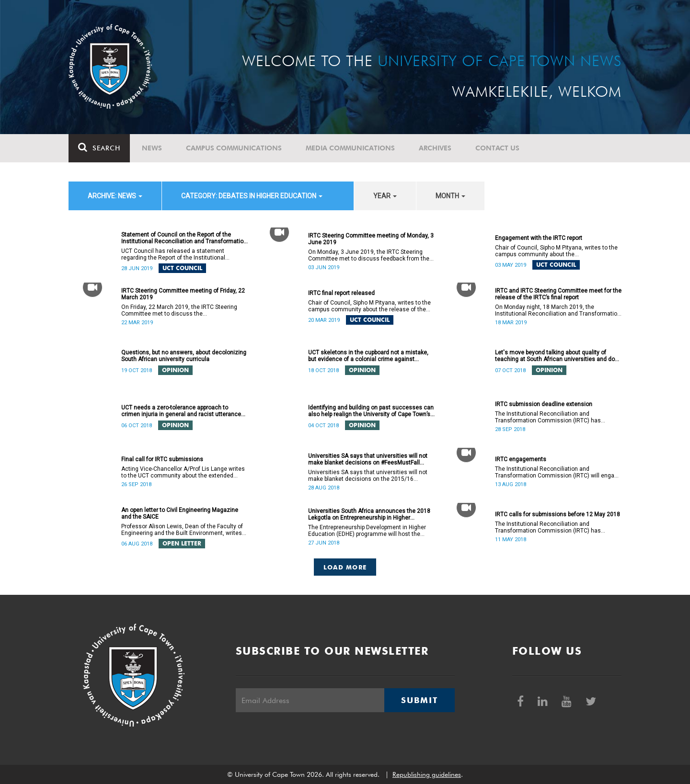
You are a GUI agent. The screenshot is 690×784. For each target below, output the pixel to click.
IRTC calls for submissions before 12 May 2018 (558, 514)
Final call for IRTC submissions (162, 459)
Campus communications (234, 148)
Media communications (350, 148)
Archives (435, 148)
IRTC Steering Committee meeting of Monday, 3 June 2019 (371, 239)
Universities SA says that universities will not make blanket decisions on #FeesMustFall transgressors (368, 459)
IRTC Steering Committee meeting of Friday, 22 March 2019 (183, 294)
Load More (345, 567)
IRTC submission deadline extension (544, 404)
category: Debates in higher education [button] (252, 196)
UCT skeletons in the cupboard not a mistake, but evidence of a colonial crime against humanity (368, 356)
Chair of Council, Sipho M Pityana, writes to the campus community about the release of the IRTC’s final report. (369, 306)
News (152, 148)
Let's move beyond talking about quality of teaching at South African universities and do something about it (555, 356)
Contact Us (497, 148)
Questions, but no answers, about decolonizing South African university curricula (184, 356)
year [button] (385, 196)
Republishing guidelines (427, 774)
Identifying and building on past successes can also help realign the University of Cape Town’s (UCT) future (371, 411)
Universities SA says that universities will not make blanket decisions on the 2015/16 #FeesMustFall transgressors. (368, 476)
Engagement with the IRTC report (539, 238)
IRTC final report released (341, 293)
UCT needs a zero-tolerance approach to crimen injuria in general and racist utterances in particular (183, 411)
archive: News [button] (115, 196)
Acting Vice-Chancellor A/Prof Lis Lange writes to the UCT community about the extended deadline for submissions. (183, 472)
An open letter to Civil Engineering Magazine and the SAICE (180, 513)
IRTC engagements (521, 459)
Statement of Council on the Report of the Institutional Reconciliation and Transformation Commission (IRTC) (184, 238)
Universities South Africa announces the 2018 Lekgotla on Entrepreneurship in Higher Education (369, 514)
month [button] (450, 196)
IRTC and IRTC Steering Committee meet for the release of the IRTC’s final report (558, 294)
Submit (419, 700)
